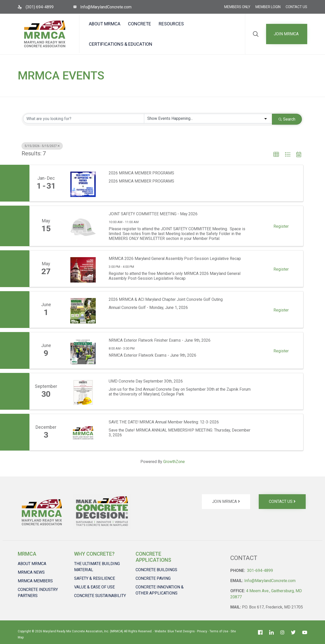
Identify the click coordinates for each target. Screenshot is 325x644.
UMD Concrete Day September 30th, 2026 (146, 381)
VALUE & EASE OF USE (94, 587)
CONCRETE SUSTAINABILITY (100, 596)
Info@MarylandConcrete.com (106, 7)
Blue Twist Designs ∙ (182, 631)
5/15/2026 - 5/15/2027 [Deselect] (42, 146)
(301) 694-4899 (40, 7)
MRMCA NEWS (31, 572)
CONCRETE (140, 24)
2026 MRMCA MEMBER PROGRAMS (141, 173)
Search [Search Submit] (287, 119)
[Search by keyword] (84, 119)
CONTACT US (296, 7)
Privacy (202, 631)
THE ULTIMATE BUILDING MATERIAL (97, 567)
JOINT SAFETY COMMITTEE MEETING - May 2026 (154, 214)
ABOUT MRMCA (105, 24)
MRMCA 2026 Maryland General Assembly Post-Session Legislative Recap (176, 259)
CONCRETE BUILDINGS (156, 570)
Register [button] (281, 226)
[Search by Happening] (208, 119)
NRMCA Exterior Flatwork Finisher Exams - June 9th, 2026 (160, 340)
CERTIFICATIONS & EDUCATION (121, 44)
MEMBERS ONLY (237, 7)
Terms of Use (219, 631)
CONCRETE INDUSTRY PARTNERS (38, 593)
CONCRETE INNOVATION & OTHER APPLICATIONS (160, 590)
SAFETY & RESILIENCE (95, 578)
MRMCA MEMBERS (35, 581)
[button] (287, 34)
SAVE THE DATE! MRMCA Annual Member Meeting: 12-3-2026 (164, 422)
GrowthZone (174, 462)
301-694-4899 (260, 571)
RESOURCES (171, 24)
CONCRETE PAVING (153, 578)
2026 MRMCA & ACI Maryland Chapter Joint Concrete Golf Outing (166, 299)
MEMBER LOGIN (268, 7)
